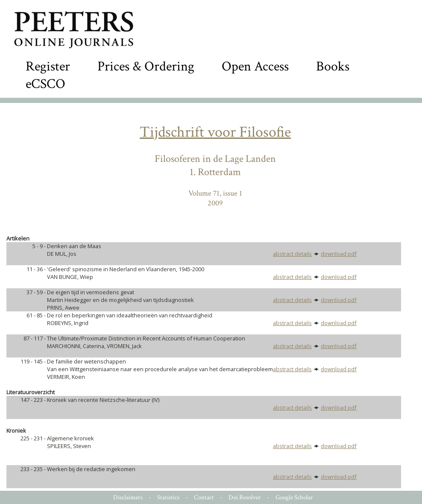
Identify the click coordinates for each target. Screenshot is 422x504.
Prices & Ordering (146, 66)
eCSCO (45, 84)
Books (333, 66)
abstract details (292, 254)
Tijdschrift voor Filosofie (215, 132)
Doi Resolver (245, 497)
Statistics (168, 497)
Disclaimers (128, 497)
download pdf (339, 254)
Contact (204, 497)
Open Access (255, 66)
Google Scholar (294, 497)
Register (48, 66)
